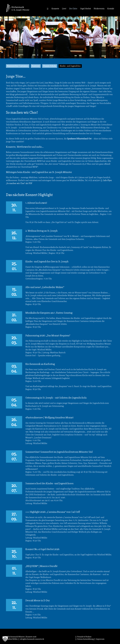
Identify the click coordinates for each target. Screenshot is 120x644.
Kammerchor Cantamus (18, 66)
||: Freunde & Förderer (83, 637)
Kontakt (111, 9)
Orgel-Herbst (85, 9)
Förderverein (99, 9)
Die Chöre (73, 9)
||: (48, 9)
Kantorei (36, 66)
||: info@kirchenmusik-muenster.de (31, 639)
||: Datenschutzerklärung (84, 639)
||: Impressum (99, 639)
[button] (5, 639)
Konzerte (55, 9)
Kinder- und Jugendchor (70, 66)
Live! (64, 9)
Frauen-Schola (50, 66)
